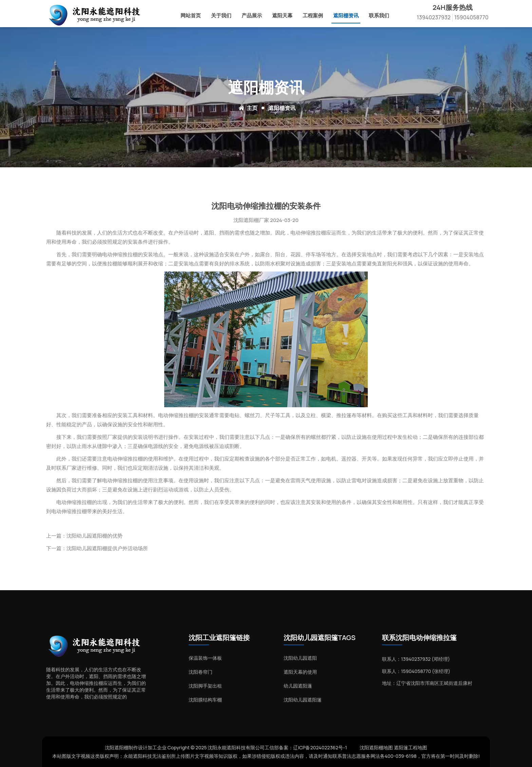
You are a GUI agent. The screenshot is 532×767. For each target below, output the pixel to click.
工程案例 (313, 15)
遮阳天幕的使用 (300, 672)
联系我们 (379, 15)
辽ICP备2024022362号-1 (320, 747)
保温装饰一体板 (205, 658)
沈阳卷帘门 (201, 672)
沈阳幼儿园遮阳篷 (303, 700)
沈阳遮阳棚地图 (376, 747)
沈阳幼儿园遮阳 (300, 658)
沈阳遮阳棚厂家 (251, 220)
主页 (252, 108)
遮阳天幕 (282, 15)
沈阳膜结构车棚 (205, 700)
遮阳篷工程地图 (411, 747)
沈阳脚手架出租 (205, 686)
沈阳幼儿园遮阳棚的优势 (94, 536)
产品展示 (252, 15)
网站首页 (191, 15)
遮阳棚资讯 (346, 15)
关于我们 (221, 15)
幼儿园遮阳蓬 (298, 686)
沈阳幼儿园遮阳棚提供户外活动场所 (107, 548)
